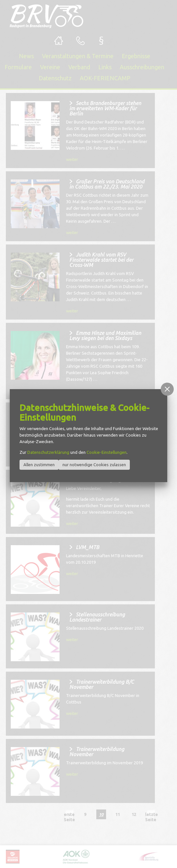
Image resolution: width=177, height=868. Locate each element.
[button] (167, 389)
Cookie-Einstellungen (107, 452)
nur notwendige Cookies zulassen (94, 465)
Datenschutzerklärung (48, 452)
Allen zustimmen (39, 465)
